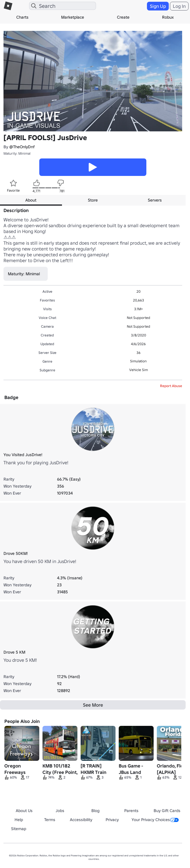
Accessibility (81, 820)
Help (19, 820)
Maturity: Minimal (17, 153)
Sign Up (158, 6)
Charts (22, 17)
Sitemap (19, 829)
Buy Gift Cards (167, 811)
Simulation (138, 361)
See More (93, 705)
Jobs (60, 811)
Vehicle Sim (138, 370)
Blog (95, 811)
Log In (179, 6)
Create (123, 17)
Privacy (112, 820)
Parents (131, 811)
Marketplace (73, 17)
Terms (50, 820)
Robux (168, 17)
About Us (24, 811)
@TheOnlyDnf (22, 147)
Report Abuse (171, 386)
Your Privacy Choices (155, 820)
